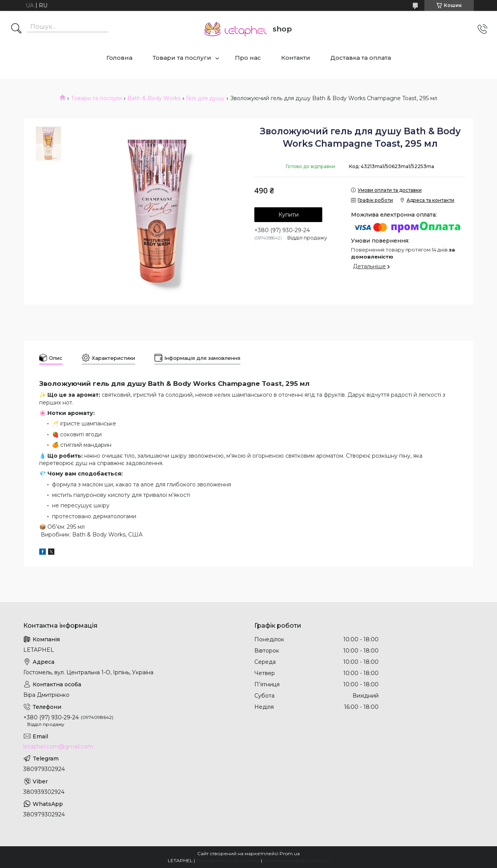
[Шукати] (16, 29)
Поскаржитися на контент (228, 860)
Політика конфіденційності (296, 860)
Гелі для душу (205, 98)
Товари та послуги (182, 58)
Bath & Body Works (154, 98)
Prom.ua (290, 853)
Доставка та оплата (361, 58)
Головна (119, 58)
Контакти (296, 58)
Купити (288, 215)
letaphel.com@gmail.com (58, 746)
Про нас (248, 58)
